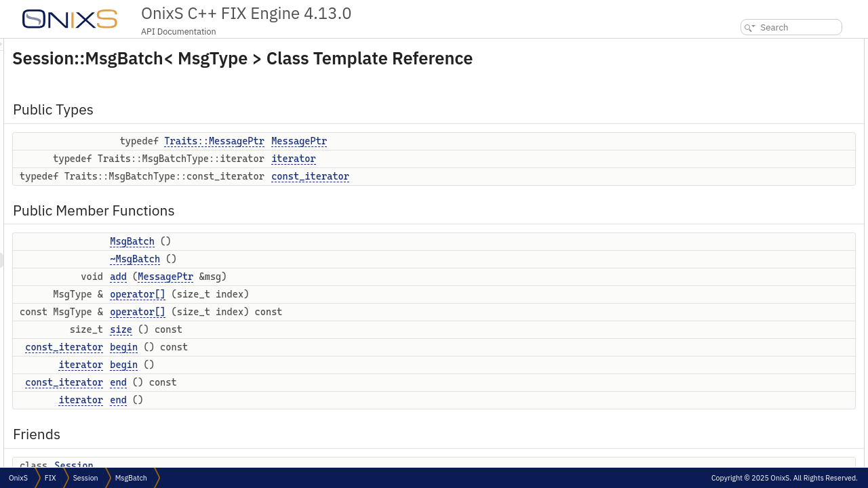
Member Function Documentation (778, 419)
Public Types (741, 46)
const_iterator (480, 176)
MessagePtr (469, 141)
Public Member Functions (765, 105)
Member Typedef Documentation (777, 314)
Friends (731, 269)
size (291, 329)
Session (243, 466)
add (288, 277)
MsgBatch (302, 241)
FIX (51, 478)
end (288, 382)
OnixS (18, 478)
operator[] (307, 294)
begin (293, 347)
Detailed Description (754, 299)
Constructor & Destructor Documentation (791, 374)
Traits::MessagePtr (384, 141)
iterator (463, 159)
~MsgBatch (304, 259)
